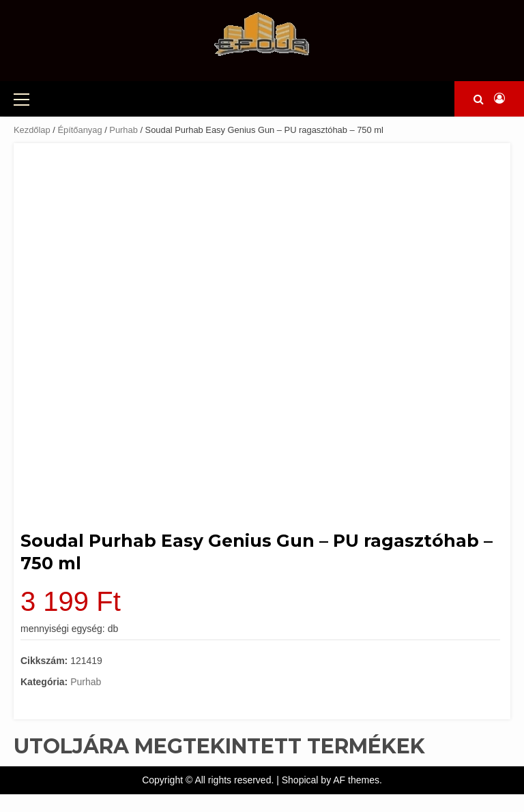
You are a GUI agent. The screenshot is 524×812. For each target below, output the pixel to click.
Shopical (300, 780)
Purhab (123, 130)
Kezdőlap (32, 130)
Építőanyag (79, 130)
